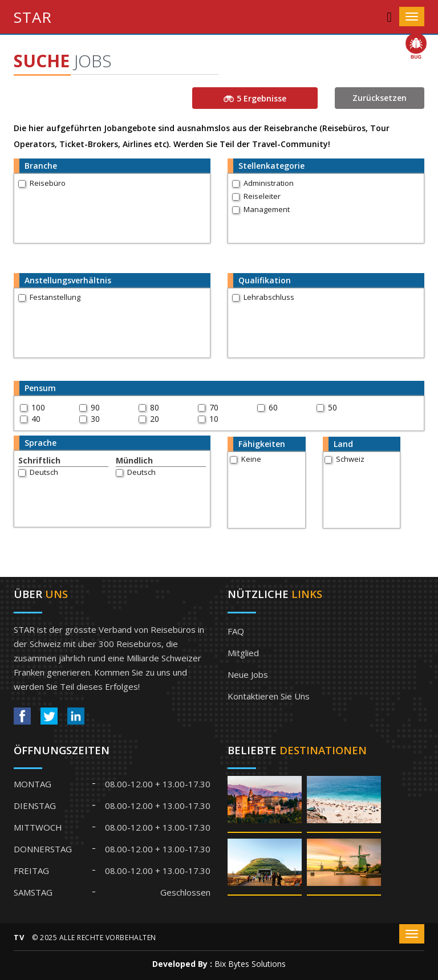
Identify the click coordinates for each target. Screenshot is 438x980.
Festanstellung (55, 297)
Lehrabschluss (269, 297)
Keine (251, 459)
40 (36, 419)
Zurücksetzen (380, 98)
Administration (269, 183)
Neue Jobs (248, 674)
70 (214, 407)
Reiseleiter (262, 196)
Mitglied (243, 653)
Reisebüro (48, 183)
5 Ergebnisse (255, 98)
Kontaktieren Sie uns (269, 696)
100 (38, 407)
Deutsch (44, 472)
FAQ (236, 631)
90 (95, 407)
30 (95, 419)
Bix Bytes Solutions (250, 964)
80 (155, 407)
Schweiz (350, 459)
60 (273, 407)
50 (332, 407)
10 (214, 419)
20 (155, 419)
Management (267, 209)
